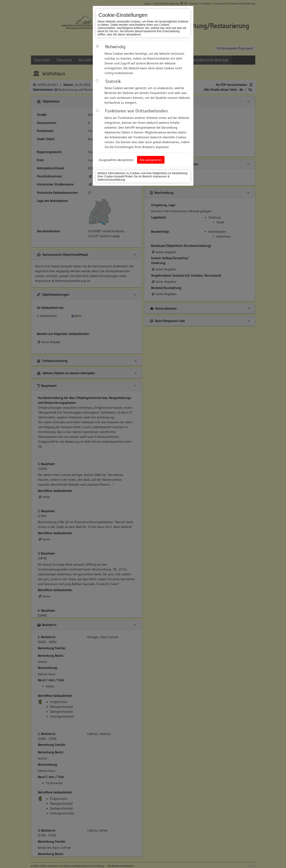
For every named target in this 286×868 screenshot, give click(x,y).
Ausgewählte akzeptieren (116, 160)
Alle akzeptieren (151, 160)
